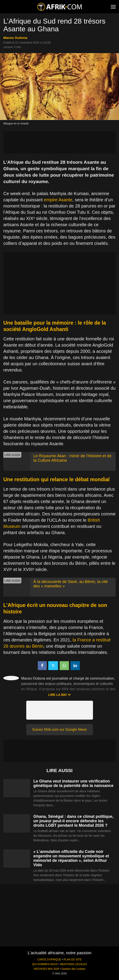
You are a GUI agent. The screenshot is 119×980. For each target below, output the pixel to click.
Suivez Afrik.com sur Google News (59, 730)
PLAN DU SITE (73, 960)
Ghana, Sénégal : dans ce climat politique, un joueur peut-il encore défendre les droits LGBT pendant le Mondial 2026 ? (73, 821)
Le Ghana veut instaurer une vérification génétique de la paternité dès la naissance (73, 783)
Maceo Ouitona (15, 38)
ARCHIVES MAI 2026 (46, 969)
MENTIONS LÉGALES (74, 964)
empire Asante (58, 200)
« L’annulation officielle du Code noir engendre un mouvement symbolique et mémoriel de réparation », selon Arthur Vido (71, 858)
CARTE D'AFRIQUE (49, 960)
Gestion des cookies (74, 969)
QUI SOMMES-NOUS (45, 964)
